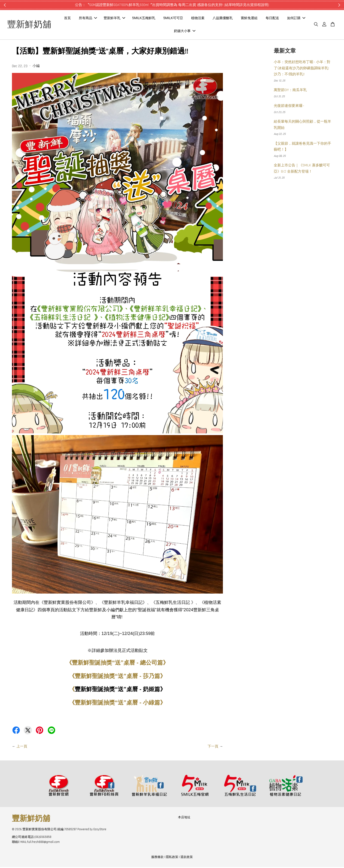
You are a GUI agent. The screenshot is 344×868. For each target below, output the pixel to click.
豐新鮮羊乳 (134, 19)
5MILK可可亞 (192, 19)
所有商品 (107, 19)
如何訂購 (177, 31)
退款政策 (187, 858)
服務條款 (157, 858)
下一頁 (213, 747)
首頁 (86, 19)
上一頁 (22, 747)
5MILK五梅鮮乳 (163, 19)
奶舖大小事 (204, 31)
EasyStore (100, 830)
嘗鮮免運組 (268, 19)
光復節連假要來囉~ (289, 107)
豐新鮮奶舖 (36, 25)
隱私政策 (172, 858)
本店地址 (184, 818)
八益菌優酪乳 (242, 19)
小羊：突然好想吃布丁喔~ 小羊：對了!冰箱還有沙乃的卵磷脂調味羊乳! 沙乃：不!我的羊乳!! (302, 69)
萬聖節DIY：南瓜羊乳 (290, 91)
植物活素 (217, 19)
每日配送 (291, 19)
